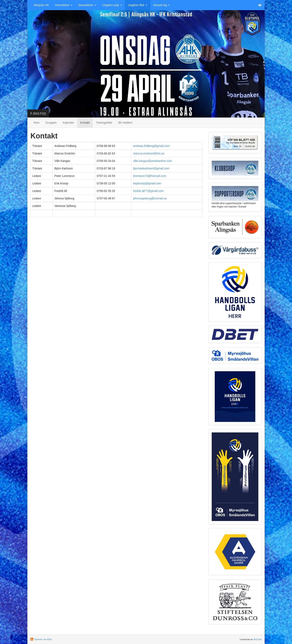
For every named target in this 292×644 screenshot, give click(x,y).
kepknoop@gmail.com (147, 183)
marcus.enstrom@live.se (149, 153)
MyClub (258, 639)
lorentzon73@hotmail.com (150, 176)
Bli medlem (125, 123)
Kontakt (85, 123)
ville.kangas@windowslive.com (152, 161)
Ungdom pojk (112, 5)
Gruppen (51, 123)
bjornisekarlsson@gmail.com (151, 168)
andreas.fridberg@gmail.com (151, 146)
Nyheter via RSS (43, 639)
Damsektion (87, 5)
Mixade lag (162, 5)
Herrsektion (64, 5)
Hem (36, 123)
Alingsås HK (41, 5)
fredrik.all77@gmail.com (148, 191)
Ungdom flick (138, 5)
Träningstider (104, 123)
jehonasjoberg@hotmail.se (150, 198)
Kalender (68, 123)
